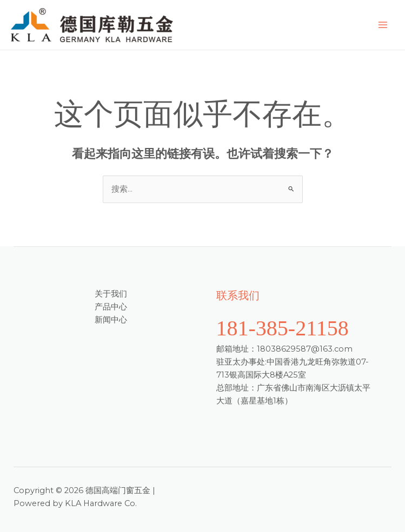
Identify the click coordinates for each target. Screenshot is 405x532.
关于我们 (111, 294)
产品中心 (111, 307)
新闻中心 (111, 320)
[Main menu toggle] (383, 25)
